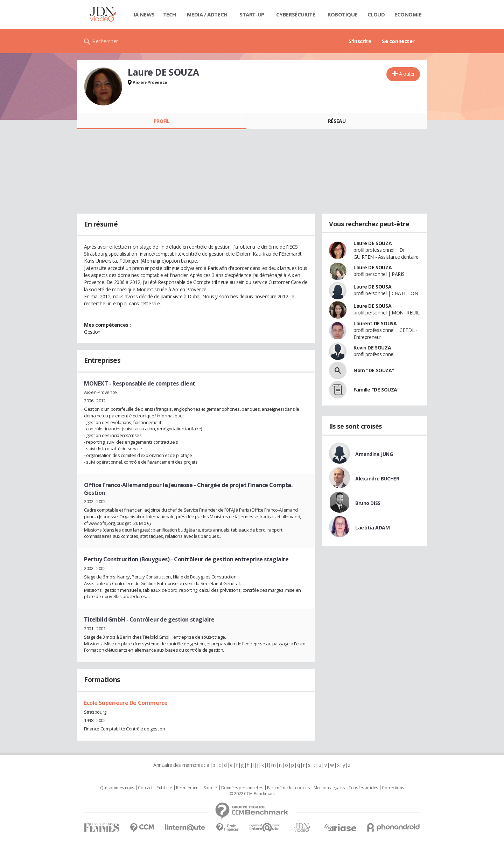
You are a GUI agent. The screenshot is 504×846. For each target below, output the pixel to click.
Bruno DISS (368, 503)
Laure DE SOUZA (373, 243)
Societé (210, 788)
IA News (144, 14)
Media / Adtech (207, 14)
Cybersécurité (296, 14)
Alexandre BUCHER (377, 479)
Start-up (252, 14)
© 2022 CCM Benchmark (252, 794)
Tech (170, 14)
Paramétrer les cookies (288, 788)
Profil (162, 121)
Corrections (393, 788)
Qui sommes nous (117, 788)
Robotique (342, 14)
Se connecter (398, 41)
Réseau (337, 121)
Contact (145, 788)
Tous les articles (363, 788)
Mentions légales (329, 788)
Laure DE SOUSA (372, 287)
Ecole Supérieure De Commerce (126, 703)
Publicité (164, 788)
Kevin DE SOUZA (372, 348)
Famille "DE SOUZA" (376, 390)
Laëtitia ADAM (373, 528)
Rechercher (105, 41)
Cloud (376, 14)
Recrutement (188, 788)
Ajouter (407, 74)
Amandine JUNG (374, 454)
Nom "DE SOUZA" (374, 370)
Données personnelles (242, 788)
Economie (408, 14)
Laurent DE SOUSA (375, 323)
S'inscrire (360, 41)
